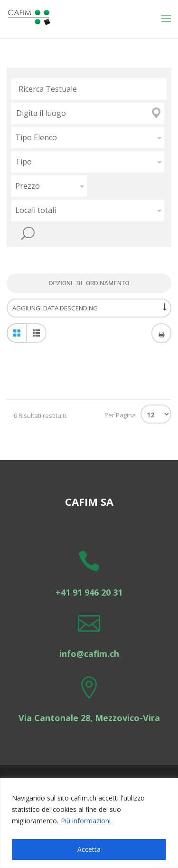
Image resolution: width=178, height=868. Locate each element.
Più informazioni (86, 821)
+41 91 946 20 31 (89, 592)
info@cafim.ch (89, 654)
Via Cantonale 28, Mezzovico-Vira (89, 718)
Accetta (89, 849)
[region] (89, 823)
